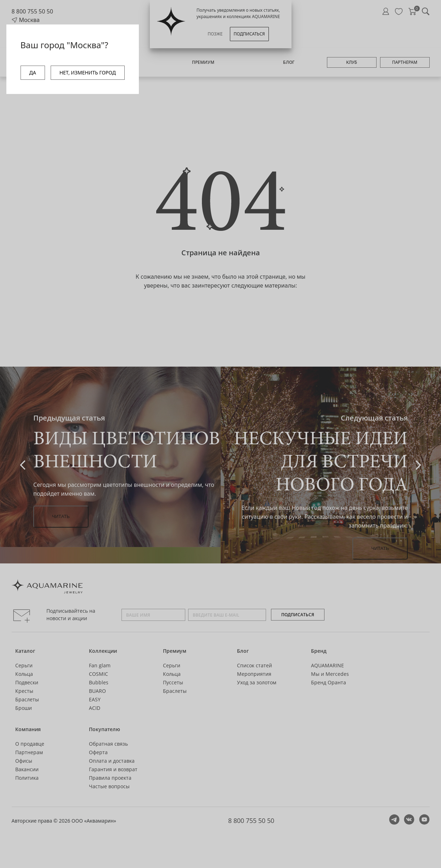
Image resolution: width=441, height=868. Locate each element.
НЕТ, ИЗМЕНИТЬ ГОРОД (88, 73)
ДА (33, 73)
